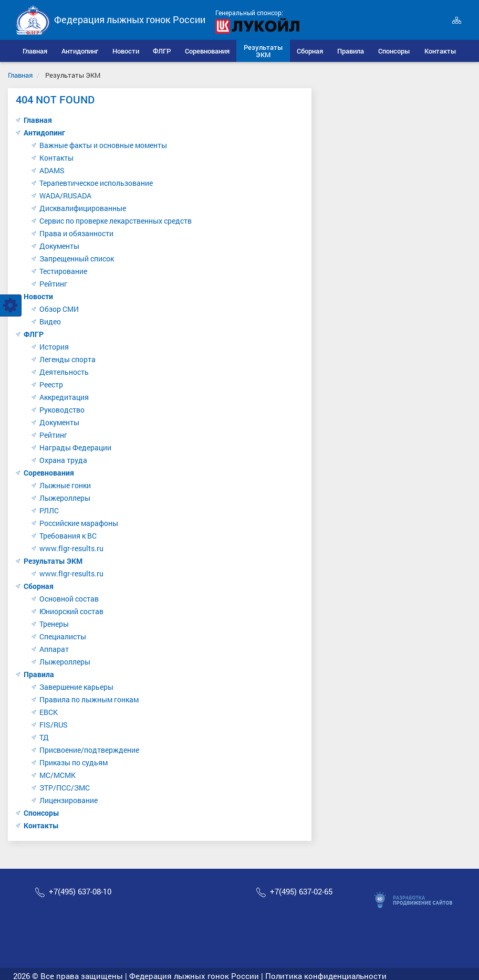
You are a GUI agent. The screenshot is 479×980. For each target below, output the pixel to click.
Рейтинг (53, 284)
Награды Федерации (75, 447)
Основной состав (69, 599)
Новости (38, 296)
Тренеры (54, 624)
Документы (59, 246)
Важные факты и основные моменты (103, 145)
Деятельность (64, 372)
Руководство (62, 410)
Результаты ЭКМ (53, 561)
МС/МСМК (58, 775)
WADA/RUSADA (65, 196)
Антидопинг (44, 133)
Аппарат (54, 649)
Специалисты (63, 636)
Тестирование (63, 271)
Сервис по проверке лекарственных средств (116, 221)
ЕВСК (49, 712)
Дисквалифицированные (83, 208)
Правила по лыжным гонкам (89, 699)
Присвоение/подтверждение (89, 750)
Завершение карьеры (76, 687)
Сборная (39, 586)
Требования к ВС (68, 536)
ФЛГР (34, 334)
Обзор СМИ (59, 309)
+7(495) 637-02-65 (301, 892)
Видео (50, 322)
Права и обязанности (76, 233)
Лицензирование (69, 800)
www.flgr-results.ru (71, 548)
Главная (20, 75)
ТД (44, 737)
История (54, 347)
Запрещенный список (77, 259)
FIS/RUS (54, 725)
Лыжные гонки (65, 485)
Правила (39, 674)
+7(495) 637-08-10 (80, 892)
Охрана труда (63, 460)
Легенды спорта (67, 359)
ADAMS (52, 170)
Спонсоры (41, 813)
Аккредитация (64, 397)
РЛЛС (49, 510)
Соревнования (49, 473)
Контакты (56, 158)
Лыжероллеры (65, 498)
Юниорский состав (71, 611)
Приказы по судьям (74, 762)
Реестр (51, 384)
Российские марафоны (79, 523)
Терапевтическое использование (96, 183)
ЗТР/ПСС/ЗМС (65, 788)
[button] (80, 51)
